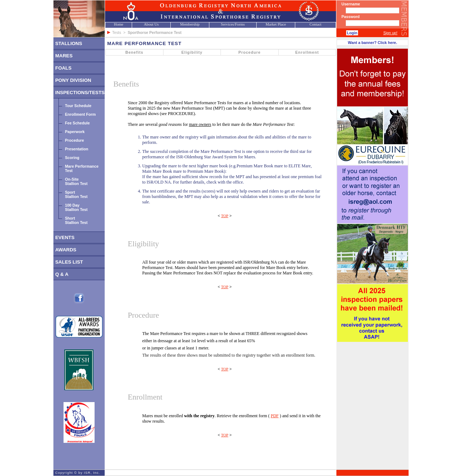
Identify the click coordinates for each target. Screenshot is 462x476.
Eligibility (192, 52)
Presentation (77, 149)
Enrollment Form (80, 114)
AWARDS (66, 250)
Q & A (62, 274)
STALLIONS (69, 43)
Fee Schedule (77, 123)
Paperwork (75, 132)
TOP (225, 216)
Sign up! (390, 33)
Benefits (134, 52)
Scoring (72, 158)
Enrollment (307, 52)
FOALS (63, 68)
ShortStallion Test (76, 220)
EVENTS (65, 237)
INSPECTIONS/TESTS (80, 92)
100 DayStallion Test (76, 207)
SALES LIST (69, 262)
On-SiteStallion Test (76, 181)
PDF (275, 416)
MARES (64, 56)
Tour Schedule (78, 106)
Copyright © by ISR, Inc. (78, 473)
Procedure (75, 140)
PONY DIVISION (73, 80)
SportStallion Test (76, 194)
